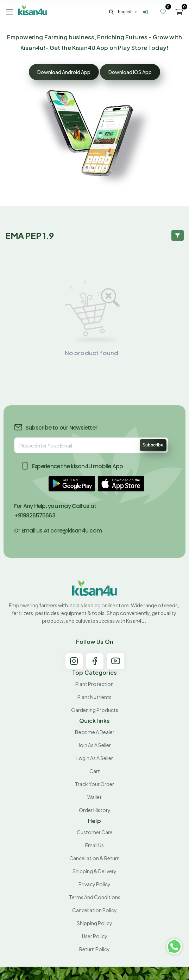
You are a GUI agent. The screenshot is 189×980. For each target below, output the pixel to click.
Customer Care (95, 832)
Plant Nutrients (94, 697)
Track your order (94, 784)
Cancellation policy (94, 910)
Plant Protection (94, 684)
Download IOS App (130, 72)
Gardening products (95, 710)
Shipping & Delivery (94, 871)
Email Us (94, 845)
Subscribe (153, 445)
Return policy (94, 949)
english (126, 12)
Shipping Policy (94, 923)
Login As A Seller (95, 758)
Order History (95, 810)
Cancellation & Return (94, 858)
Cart (95, 771)
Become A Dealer (95, 732)
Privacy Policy (94, 884)
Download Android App (64, 72)
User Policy (95, 936)
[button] (72, 484)
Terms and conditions (95, 897)
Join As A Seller (94, 745)
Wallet (94, 797)
